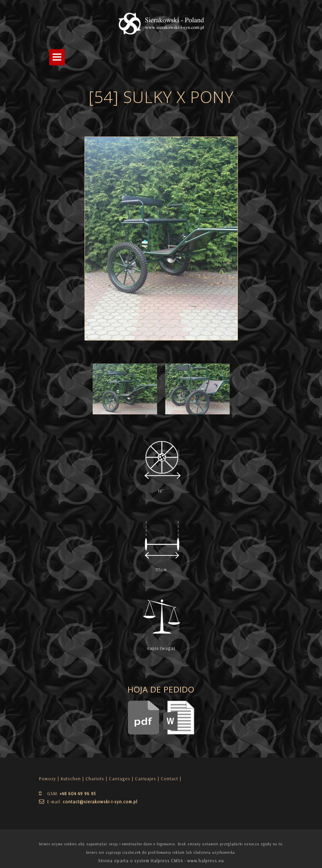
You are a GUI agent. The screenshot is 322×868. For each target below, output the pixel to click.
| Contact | (169, 779)
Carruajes (146, 779)
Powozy (48, 779)
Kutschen (71, 779)
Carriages (120, 779)
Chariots (95, 779)
